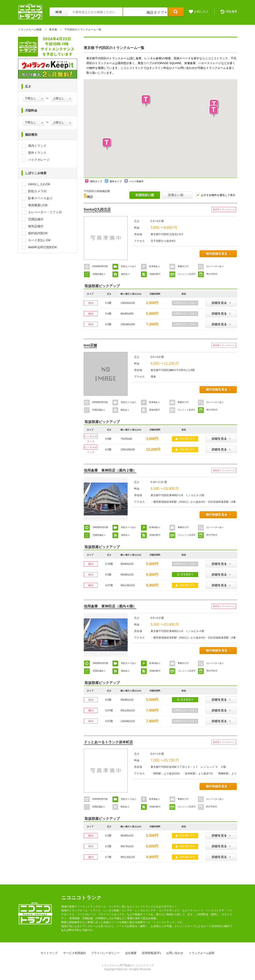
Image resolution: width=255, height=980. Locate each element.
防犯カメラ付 (37, 191)
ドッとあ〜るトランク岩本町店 (108, 742)
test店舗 (90, 345)
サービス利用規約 (75, 953)
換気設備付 (36, 226)
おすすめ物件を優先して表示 (218, 195)
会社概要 (131, 953)
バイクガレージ (39, 160)
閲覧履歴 (232, 11)
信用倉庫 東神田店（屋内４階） (110, 606)
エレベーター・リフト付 (45, 212)
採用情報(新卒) (151, 953)
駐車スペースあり (40, 198)
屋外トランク (37, 153)
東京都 (53, 30)
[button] (214, 111)
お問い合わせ (175, 953)
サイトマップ (49, 953)
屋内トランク (37, 146)
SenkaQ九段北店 (97, 209)
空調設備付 (36, 219)
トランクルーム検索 (30, 30)
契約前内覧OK (38, 233)
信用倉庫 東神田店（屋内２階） (110, 470)
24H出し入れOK (39, 184)
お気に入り (201, 11)
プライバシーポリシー (105, 953)
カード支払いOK (39, 240)
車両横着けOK (38, 205)
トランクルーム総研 (202, 953)
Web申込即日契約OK (43, 247)
